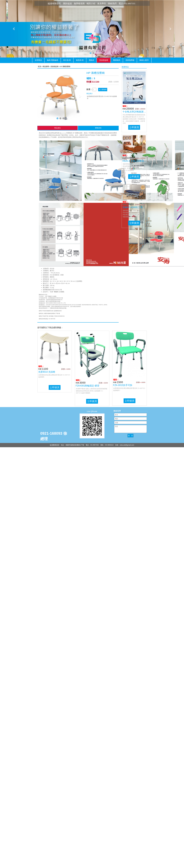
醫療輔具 (117, 60)
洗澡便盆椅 (104, 60)
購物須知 (98, 128)
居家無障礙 (130, 60)
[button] (14, 29)
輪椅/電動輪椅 (53, 60)
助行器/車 (67, 60)
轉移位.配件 (144, 60)
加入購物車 (103, 90)
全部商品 (38, 60)
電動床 (91, 60)
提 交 (130, 436)
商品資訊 (57, 128)
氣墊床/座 (80, 60)
